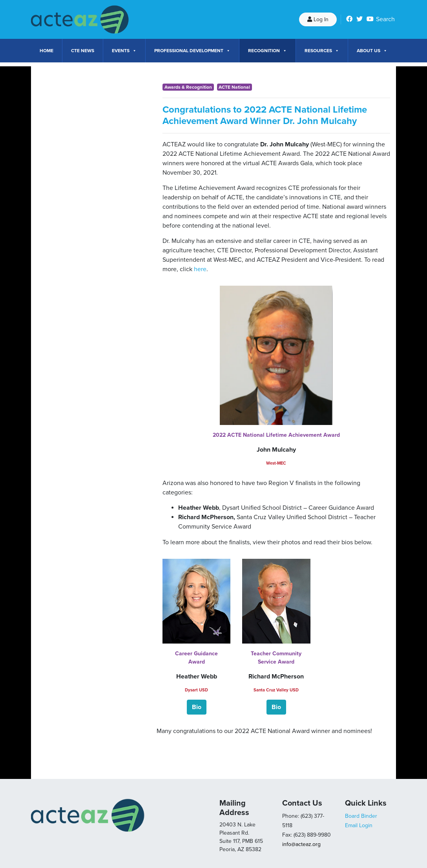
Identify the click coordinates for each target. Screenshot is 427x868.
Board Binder (361, 816)
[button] (197, 707)
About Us (372, 51)
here (200, 269)
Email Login (359, 825)
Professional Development (192, 51)
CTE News (83, 51)
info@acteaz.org (301, 844)
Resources (322, 51)
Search (385, 19)
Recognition (267, 51)
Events (124, 51)
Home (47, 51)
